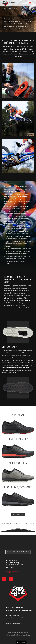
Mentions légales (18, 632)
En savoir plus (18, 514)
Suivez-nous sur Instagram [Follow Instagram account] (18, 552)
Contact (8, 632)
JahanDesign (27, 635)
